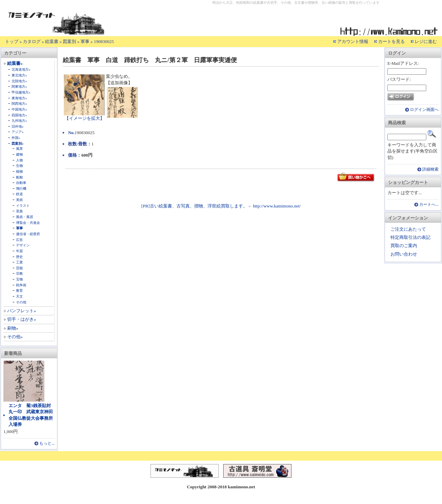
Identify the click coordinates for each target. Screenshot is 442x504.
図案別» (18, 143)
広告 (19, 240)
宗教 (19, 273)
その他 (21, 302)
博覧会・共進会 (28, 223)
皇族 (19, 211)
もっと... (47, 443)
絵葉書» (15, 63)
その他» (15, 337)
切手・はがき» (22, 319)
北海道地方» (21, 69)
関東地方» (19, 87)
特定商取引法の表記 (410, 237)
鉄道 (19, 194)
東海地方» (19, 98)
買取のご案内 (404, 246)
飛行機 (21, 189)
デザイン (23, 245)
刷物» (13, 328)
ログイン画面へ (424, 110)
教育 (19, 291)
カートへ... (429, 205)
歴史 (19, 257)
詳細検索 (430, 169)
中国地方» (19, 109)
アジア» (18, 132)
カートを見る (391, 41)
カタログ (32, 41)
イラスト (23, 206)
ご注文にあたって (408, 229)
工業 (19, 262)
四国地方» (19, 115)
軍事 (85, 41)
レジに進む (426, 41)
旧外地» (18, 126)
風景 (19, 149)
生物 (19, 166)
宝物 (19, 279)
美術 (19, 200)
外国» (16, 138)
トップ (12, 41)
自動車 (21, 183)
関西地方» (19, 104)
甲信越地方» (21, 92)
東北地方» (19, 75)
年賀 (19, 251)
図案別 (69, 41)
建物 (19, 154)
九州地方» (19, 121)
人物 (19, 160)
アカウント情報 (353, 41)
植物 (19, 171)
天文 (19, 296)
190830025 (104, 41)
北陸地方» (19, 81)
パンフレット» (22, 311)
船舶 (19, 177)
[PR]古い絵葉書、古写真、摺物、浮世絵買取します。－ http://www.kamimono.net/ (221, 206)
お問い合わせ (404, 254)
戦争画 (21, 285)
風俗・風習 (25, 217)
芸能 (19, 268)
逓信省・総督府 (28, 234)
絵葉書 (52, 41)
